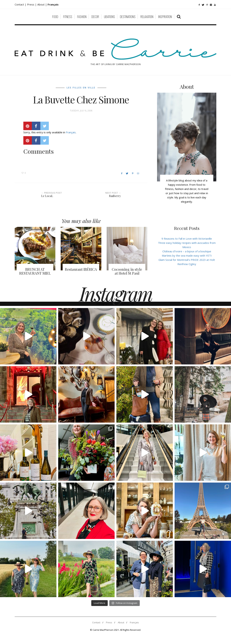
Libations (109, 17)
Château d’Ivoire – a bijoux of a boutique (187, 251)
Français (71, 132)
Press (109, 622)
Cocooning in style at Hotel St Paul (127, 271)
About (41, 4)
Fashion (82, 17)
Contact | (21, 4)
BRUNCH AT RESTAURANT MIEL (35, 271)
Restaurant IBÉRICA (81, 269)
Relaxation (147, 17)
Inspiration (165, 17)
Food (55, 17)
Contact (96, 622)
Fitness (68, 17)
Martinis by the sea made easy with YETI (187, 256)
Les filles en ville (81, 88)
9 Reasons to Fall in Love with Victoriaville (187, 239)
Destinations (128, 17)
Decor (95, 17)
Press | (32, 4)
